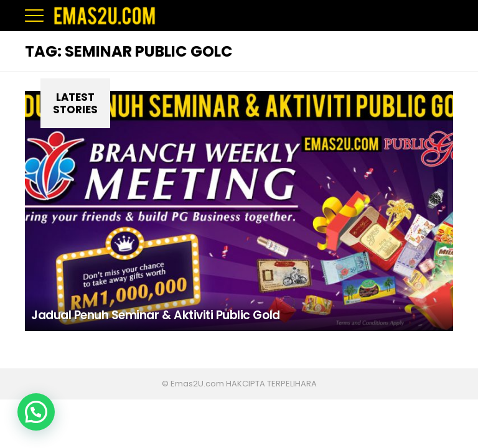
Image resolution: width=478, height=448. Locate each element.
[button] (36, 412)
